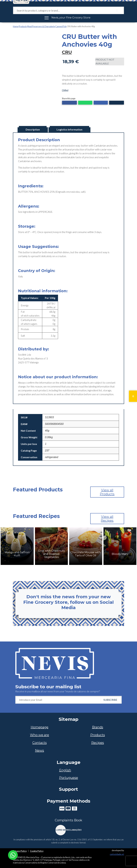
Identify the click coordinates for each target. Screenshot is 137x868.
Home (16, 26)
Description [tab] (33, 129)
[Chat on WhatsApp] (13, 855)
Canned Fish (61, 26)
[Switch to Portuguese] (69, 778)
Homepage (39, 727)
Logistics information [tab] (69, 129)
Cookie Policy (37, 851)
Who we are (39, 735)
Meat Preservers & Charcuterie (41, 26)
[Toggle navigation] (68, 18)
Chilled (65, 90)
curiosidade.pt (117, 854)
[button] (69, 103)
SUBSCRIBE (110, 700)
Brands (98, 727)
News (39, 750)
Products (23, 26)
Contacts (40, 743)
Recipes (98, 743)
